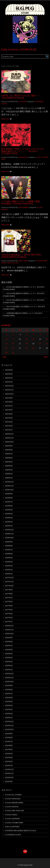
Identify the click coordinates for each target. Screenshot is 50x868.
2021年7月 (9, 406)
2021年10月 (9, 394)
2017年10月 (9, 586)
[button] (45, 56)
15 (6, 344)
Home (3, 66)
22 (6, 348)
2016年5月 (9, 654)
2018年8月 (9, 546)
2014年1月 (9, 766)
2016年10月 (9, 634)
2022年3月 (9, 378)
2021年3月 (9, 422)
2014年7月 (9, 742)
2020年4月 (9, 466)
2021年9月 (9, 398)
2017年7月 (9, 598)
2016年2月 (9, 666)
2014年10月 (9, 730)
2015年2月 (9, 714)
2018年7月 (9, 550)
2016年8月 (9, 642)
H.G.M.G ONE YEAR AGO (15, 811)
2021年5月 (9, 414)
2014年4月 (9, 754)
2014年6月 (9, 746)
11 (26, 339)
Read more (5, 119)
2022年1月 (9, 382)
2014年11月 (9, 726)
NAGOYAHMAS (23, 207)
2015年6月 (9, 698)
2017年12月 (9, 578)
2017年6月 (9, 602)
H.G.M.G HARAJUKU (13, 799)
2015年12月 (9, 674)
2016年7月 (9, 646)
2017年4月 (9, 610)
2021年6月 (9, 410)
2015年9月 (9, 686)
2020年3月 (9, 470)
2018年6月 (9, 554)
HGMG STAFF (23, 261)
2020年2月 (9, 474)
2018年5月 (9, 558)
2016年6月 (9, 650)
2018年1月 (9, 574)
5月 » (46, 357)
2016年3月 (9, 662)
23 (13, 348)
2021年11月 (9, 390)
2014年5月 (9, 750)
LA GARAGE (22, 102)
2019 (9, 66)
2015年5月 (9, 702)
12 (33, 339)
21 (47, 344)
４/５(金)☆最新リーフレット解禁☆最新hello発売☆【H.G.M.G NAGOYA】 (21, 203)
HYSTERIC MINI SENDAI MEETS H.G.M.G (21, 831)
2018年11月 (9, 534)
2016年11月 (9, 630)
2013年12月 (9, 770)
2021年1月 (9, 430)
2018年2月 (9, 570)
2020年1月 (9, 478)
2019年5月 (9, 510)
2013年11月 (9, 773)
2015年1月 (9, 718)
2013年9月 (9, 782)
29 (6, 353)
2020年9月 (9, 446)
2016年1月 (9, 670)
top (25, 851)
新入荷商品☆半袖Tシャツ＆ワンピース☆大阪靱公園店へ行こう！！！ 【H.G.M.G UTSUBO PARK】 (22, 151)
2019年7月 (9, 502)
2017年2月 (9, 618)
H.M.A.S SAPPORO (12, 827)
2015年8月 (9, 690)
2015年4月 (9, 706)
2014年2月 (9, 762)
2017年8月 (9, 594)
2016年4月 (9, 658)
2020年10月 (9, 442)
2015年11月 (9, 678)
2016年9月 (9, 638)
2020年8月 (9, 450)
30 (13, 353)
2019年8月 (9, 498)
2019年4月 (9, 514)
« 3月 (4, 357)
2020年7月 (9, 454)
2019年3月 (9, 518)
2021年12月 (9, 386)
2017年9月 (9, 590)
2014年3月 (9, 758)
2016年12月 (9, 626)
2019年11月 (9, 486)
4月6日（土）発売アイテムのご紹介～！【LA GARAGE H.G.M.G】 (21, 97)
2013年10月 (9, 778)
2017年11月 (9, 582)
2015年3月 (9, 710)
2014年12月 (9, 722)
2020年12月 (9, 434)
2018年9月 (9, 542)
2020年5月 (9, 462)
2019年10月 (9, 490)
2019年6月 (9, 506)
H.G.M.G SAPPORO (12, 819)
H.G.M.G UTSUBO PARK (14, 823)
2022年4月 (9, 374)
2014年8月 (9, 738)
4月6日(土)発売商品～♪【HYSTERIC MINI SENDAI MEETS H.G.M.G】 (21, 256)
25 (26, 348)
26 (33, 348)
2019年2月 (9, 522)
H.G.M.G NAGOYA (12, 807)
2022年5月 (9, 370)
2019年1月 (9, 526)
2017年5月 (9, 606)
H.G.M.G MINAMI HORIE (14, 803)
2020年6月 (9, 458)
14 (47, 339)
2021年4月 (9, 418)
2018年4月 (9, 562)
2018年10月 (9, 538)
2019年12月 (9, 482)
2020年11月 (9, 438)
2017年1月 (9, 622)
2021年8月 (9, 402)
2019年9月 (9, 494)
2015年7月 (9, 694)
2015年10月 (9, 682)
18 (26, 344)
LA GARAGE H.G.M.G (13, 835)
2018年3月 (9, 566)
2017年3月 (9, 614)
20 (40, 344)
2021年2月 (9, 426)
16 (13, 344)
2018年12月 (9, 530)
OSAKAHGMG (23, 157)
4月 (14, 66)
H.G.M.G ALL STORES (13, 795)
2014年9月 (9, 734)
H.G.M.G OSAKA (11, 815)
